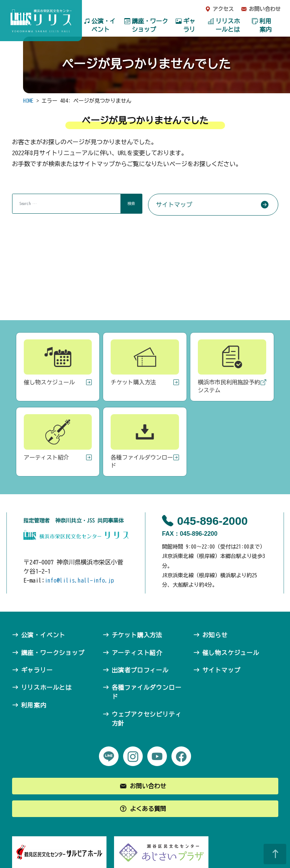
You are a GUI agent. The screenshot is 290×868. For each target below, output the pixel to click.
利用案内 (265, 25)
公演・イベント (103, 25)
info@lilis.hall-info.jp (79, 580)
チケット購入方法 (137, 635)
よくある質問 (148, 809)
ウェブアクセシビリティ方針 (147, 719)
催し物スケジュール (231, 653)
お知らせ (215, 635)
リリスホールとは (228, 25)
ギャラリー (189, 30)
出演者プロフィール (140, 670)
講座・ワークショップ (150, 25)
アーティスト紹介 (137, 653)
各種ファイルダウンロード (147, 692)
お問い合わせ (265, 9)
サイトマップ (174, 205)
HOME (28, 101)
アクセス (223, 9)
